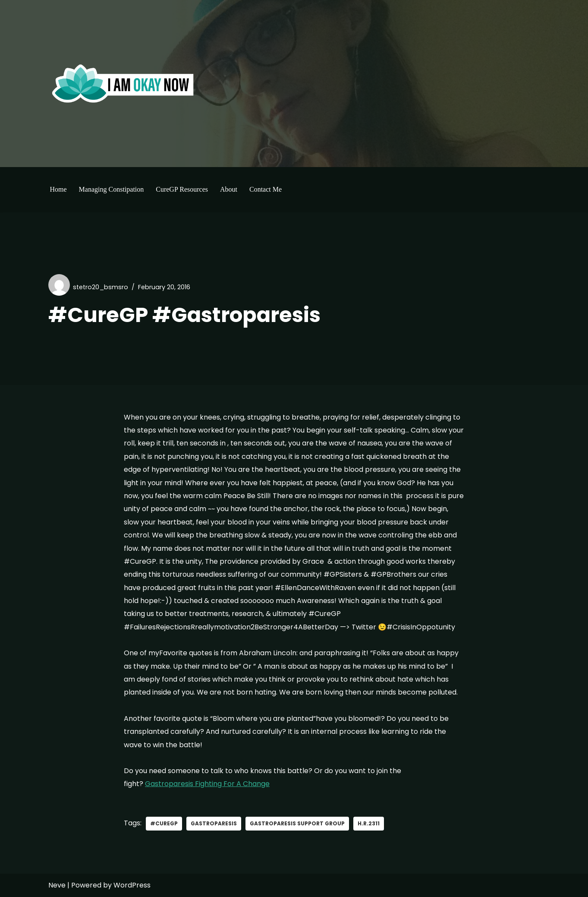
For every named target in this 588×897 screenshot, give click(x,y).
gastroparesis (214, 823)
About (229, 189)
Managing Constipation (112, 189)
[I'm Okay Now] (123, 83)
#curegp (164, 823)
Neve (57, 885)
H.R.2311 (369, 823)
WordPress (132, 885)
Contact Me (266, 189)
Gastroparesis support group (297, 823)
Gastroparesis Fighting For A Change (207, 784)
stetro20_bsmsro (101, 287)
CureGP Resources (182, 189)
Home (58, 189)
